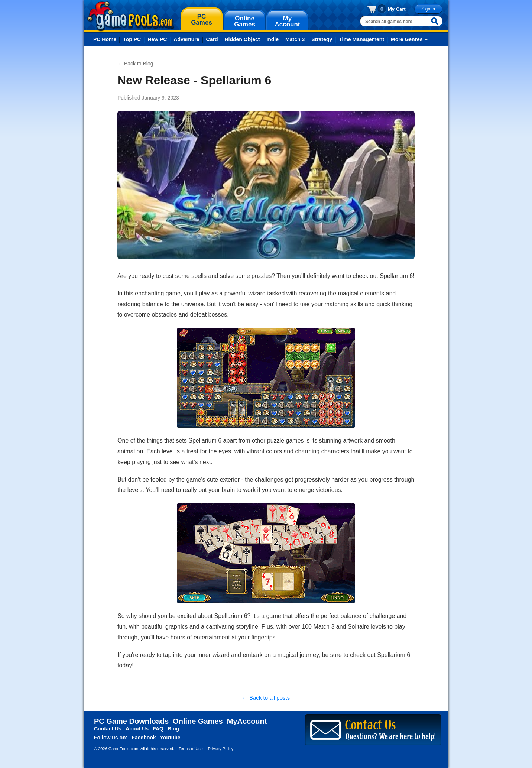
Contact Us (108, 729)
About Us (137, 729)
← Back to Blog (135, 64)
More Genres (407, 39)
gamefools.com (131, 16)
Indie (273, 39)
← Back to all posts (266, 698)
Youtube (170, 738)
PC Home (105, 39)
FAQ (158, 729)
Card (212, 39)
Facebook (144, 738)
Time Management (361, 39)
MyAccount (247, 721)
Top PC (132, 39)
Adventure (186, 39)
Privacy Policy (221, 749)
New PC (157, 39)
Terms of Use (191, 749)
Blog (173, 729)
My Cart (397, 9)
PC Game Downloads (131, 721)
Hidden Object (242, 39)
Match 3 (295, 39)
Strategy (322, 39)
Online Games (198, 721)
